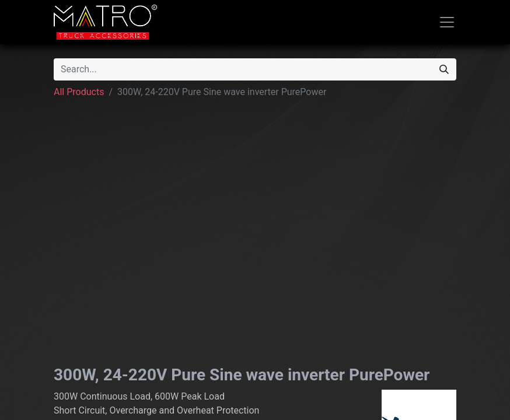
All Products (79, 92)
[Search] (444, 69)
